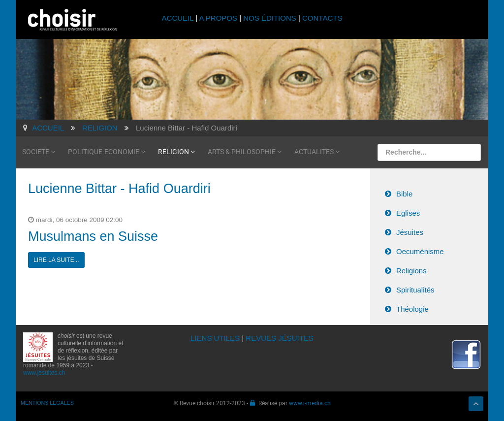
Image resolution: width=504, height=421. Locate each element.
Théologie (412, 309)
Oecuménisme (420, 251)
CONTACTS (322, 18)
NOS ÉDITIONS (270, 18)
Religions (411, 271)
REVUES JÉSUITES (280, 338)
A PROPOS (218, 18)
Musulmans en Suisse (93, 236)
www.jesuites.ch (44, 373)
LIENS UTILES (215, 338)
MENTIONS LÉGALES (47, 403)
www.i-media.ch (310, 403)
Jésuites (410, 232)
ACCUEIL (179, 18)
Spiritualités (415, 290)
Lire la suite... (56, 260)
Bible (404, 194)
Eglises (408, 213)
